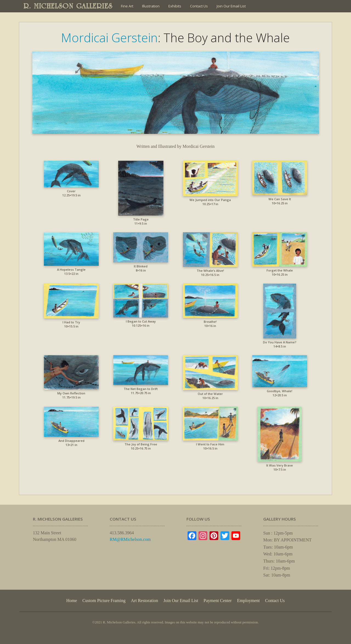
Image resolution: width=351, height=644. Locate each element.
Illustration (151, 6)
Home (72, 601)
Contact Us (199, 6)
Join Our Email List (231, 6)
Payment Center (218, 601)
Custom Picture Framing (104, 601)
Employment (249, 601)
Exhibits (175, 6)
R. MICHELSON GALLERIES (68, 6)
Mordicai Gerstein (109, 38)
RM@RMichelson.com (130, 539)
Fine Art (127, 6)
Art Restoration (144, 601)
